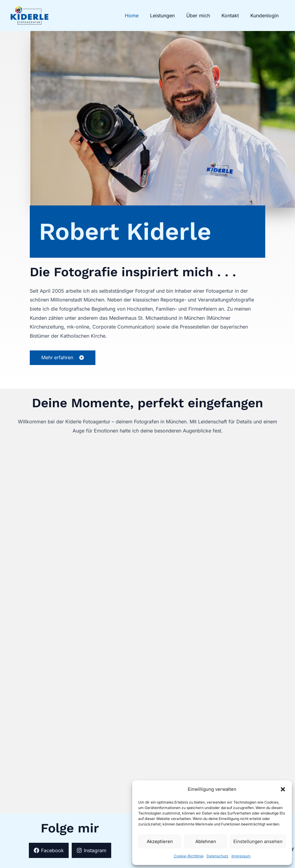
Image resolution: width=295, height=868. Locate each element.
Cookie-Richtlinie (189, 856)
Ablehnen (206, 841)
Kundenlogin (265, 15)
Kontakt (233, 15)
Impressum (241, 856)
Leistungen (169, 15)
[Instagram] (91, 850)
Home (140, 15)
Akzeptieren (160, 841)
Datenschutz (218, 856)
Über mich (203, 15)
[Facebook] (49, 850)
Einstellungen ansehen (258, 841)
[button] (283, 789)
